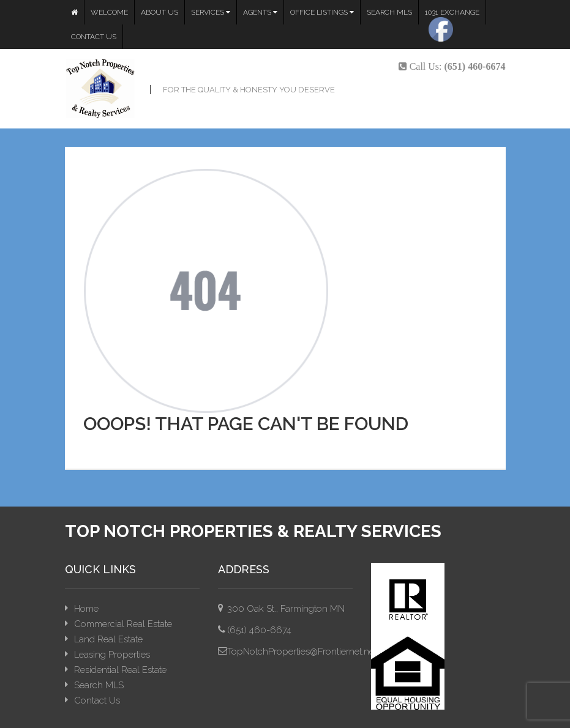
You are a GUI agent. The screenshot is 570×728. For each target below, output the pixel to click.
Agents (260, 12)
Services (211, 12)
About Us (159, 12)
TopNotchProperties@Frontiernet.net (302, 652)
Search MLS (389, 12)
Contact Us (94, 37)
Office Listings (322, 12)
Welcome (109, 12)
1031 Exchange (452, 12)
